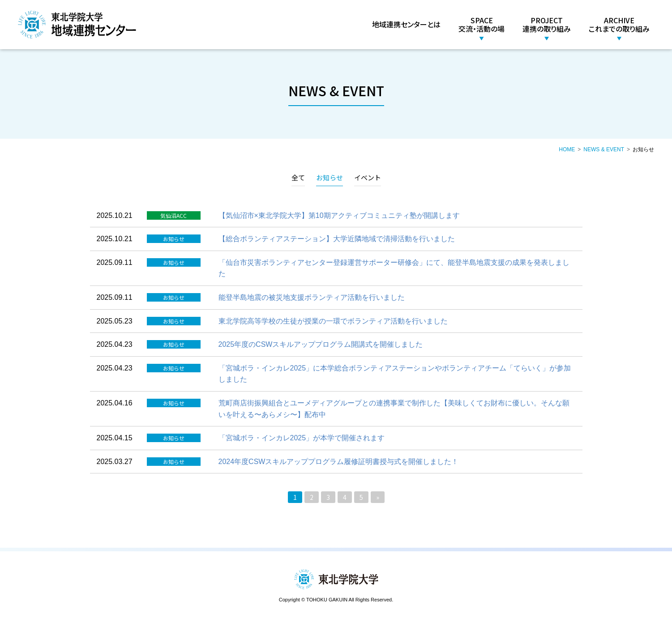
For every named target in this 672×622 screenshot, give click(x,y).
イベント (368, 177)
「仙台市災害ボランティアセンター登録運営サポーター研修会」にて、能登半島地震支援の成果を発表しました (394, 268)
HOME (567, 149)
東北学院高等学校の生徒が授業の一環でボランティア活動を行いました (333, 321)
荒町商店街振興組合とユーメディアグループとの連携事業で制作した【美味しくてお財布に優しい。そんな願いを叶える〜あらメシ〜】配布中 (394, 409)
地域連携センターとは (406, 24)
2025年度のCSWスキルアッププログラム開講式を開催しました (321, 344)
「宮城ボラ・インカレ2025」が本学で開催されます (302, 438)
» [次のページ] (378, 497)
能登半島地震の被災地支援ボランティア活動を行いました (312, 297)
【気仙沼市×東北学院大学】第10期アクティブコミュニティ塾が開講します (339, 215)
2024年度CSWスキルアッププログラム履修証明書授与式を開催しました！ (339, 462)
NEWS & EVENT (604, 149)
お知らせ (330, 177)
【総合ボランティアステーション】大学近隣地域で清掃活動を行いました (337, 239)
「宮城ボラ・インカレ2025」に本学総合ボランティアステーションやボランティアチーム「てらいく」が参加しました (395, 374)
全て (298, 177)
